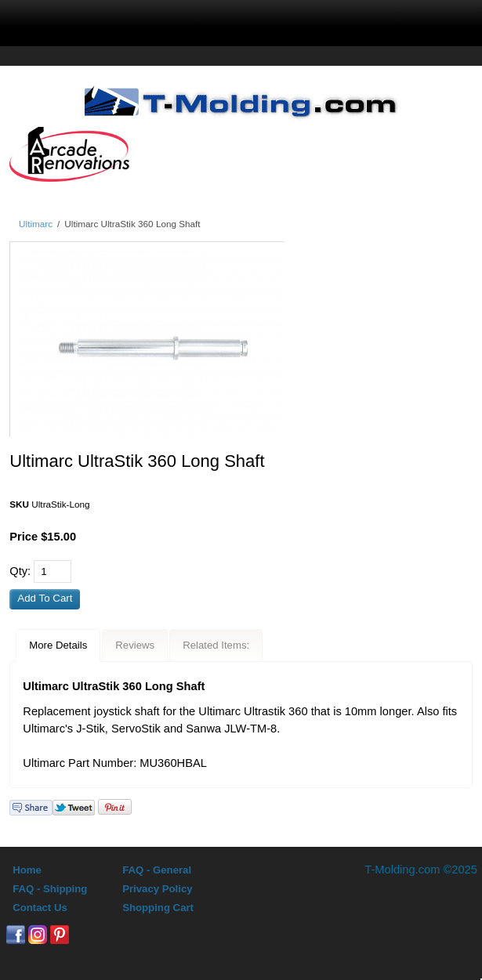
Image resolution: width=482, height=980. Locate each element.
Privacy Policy (157, 889)
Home (27, 870)
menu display (105, 20)
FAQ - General (157, 870)
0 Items (383, 20)
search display (196, 20)
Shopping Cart (158, 908)
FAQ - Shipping (50, 889)
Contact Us (40, 908)
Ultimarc (36, 224)
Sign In (288, 20)
